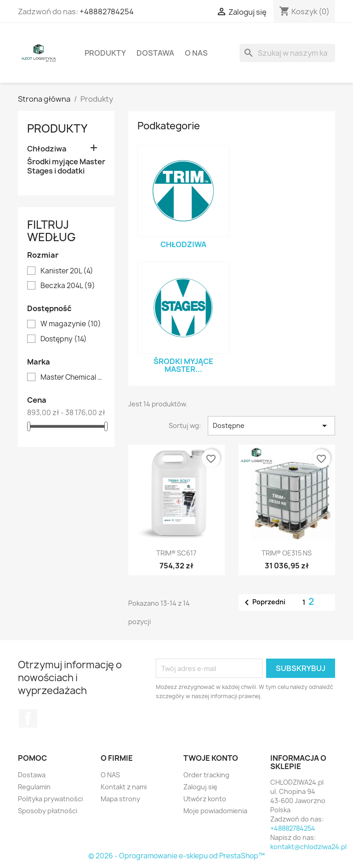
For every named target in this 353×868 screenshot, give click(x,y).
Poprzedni (263, 602)
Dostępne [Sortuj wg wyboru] (271, 426)
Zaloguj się (200, 787)
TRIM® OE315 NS (287, 553)
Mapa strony (120, 799)
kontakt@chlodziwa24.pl (308, 847)
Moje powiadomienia (215, 811)
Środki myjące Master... (183, 365)
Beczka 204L (68, 286)
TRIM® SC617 (176, 553)
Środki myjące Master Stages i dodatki (66, 166)
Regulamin (34, 787)
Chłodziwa (47, 149)
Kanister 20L (67, 271)
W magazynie (71, 324)
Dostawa (155, 53)
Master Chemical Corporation (73, 377)
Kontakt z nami (124, 787)
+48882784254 (107, 12)
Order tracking (206, 775)
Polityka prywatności (50, 799)
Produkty (105, 53)
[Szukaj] (287, 53)
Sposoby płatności (48, 811)
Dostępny (64, 339)
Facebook (28, 718)
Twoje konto (211, 758)
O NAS (196, 53)
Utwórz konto (205, 799)
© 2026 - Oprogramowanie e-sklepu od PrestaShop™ (176, 856)
